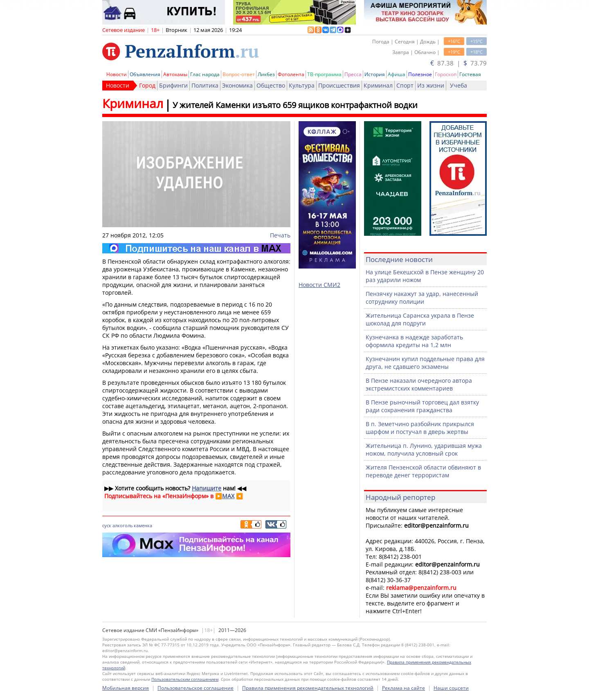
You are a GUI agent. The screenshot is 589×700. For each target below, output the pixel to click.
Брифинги (173, 85)
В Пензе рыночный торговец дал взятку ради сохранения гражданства (422, 406)
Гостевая (470, 74)
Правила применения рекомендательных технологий (308, 688)
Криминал (378, 85)
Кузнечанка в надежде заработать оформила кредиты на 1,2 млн (414, 341)
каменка (143, 525)
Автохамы (175, 74)
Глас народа (205, 74)
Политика (205, 85)
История (375, 74)
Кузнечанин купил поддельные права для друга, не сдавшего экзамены (425, 363)
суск (107, 525)
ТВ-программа (324, 74)
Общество (271, 85)
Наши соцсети (451, 688)
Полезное (420, 74)
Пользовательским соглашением (185, 679)
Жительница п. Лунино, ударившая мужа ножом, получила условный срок (424, 449)
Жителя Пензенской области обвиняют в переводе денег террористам (423, 471)
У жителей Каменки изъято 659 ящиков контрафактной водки (295, 105)
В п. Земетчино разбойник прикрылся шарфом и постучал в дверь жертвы (420, 428)
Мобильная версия (126, 688)
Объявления (145, 74)
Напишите (207, 488)
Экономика (237, 85)
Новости (117, 74)
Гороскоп (446, 74)
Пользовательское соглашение (196, 688)
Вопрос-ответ (239, 74)
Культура (302, 85)
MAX (228, 496)
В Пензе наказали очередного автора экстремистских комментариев (419, 384)
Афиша (397, 74)
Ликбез (266, 74)
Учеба (459, 85)
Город (147, 85)
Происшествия (339, 85)
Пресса (353, 74)
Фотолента (291, 74)
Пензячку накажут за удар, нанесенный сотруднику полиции (422, 298)
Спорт (405, 85)
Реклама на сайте (404, 688)
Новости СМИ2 (319, 285)
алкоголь (123, 525)
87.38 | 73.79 (459, 63)
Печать (280, 235)
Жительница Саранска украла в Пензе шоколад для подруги (420, 319)
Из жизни (431, 85)
